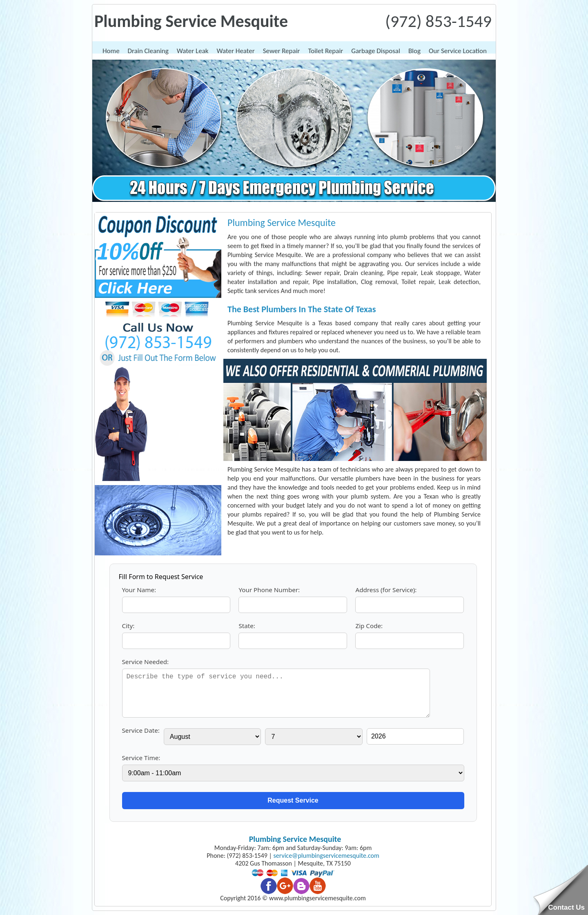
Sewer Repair (282, 51)
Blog (414, 51)
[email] (326, 856)
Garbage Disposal (376, 51)
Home (111, 51)
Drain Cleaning (148, 51)
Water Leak (193, 51)
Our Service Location (458, 51)
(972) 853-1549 (438, 21)
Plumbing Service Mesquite (295, 839)
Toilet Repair (325, 51)
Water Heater (236, 51)
